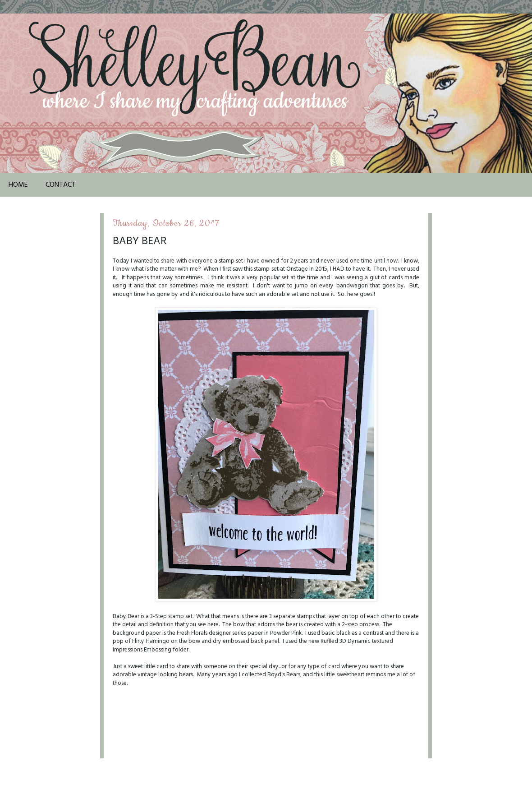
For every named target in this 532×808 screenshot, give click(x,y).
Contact (61, 185)
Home (18, 185)
